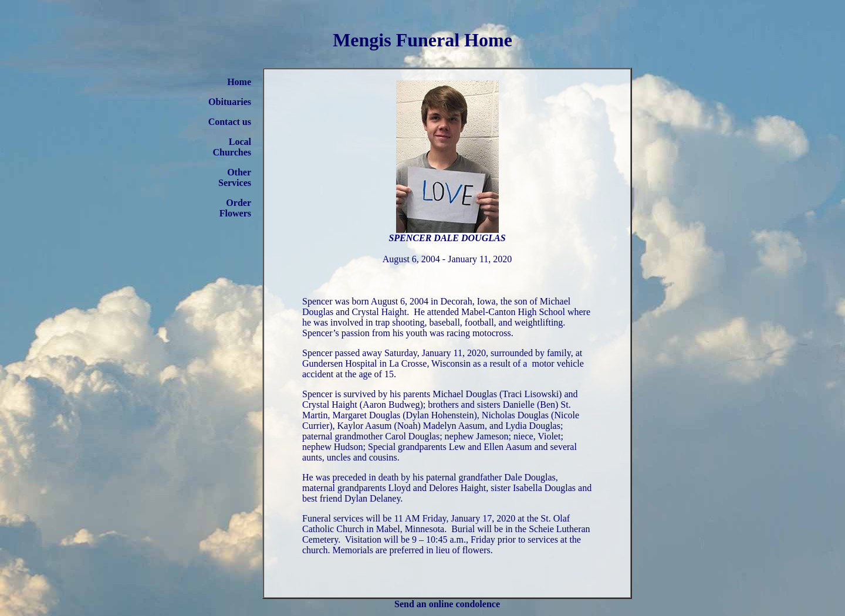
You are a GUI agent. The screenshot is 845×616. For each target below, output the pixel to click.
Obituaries (230, 102)
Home (239, 82)
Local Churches (232, 147)
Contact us (230, 122)
